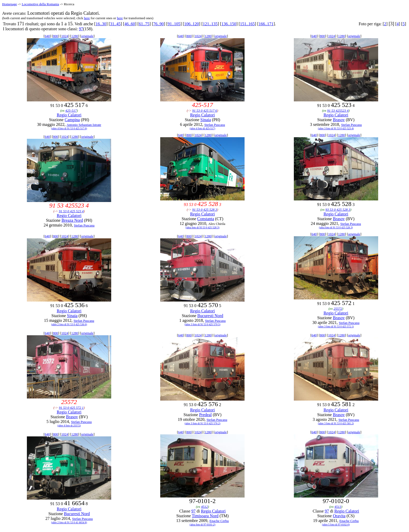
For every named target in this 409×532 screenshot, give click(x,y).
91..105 (174, 24)
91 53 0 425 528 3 (204, 210)
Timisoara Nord (205, 516)
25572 (338, 309)
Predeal (205, 415)
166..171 (266, 24)
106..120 (192, 24)
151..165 (247, 24)
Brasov (339, 120)
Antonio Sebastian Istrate (84, 125)
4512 (204, 507)
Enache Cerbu (219, 521)
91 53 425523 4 (338, 110)
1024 (65, 36)
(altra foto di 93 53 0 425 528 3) (202, 227)
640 (47, 36)
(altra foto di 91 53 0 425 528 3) (336, 227)
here (87, 18)
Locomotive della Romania (40, 4)
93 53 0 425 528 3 (338, 210)
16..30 (101, 24)
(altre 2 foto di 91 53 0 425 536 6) (69, 324)
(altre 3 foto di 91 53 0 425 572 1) (336, 326)
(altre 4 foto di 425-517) (203, 128)
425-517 (71, 110)
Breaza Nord (72, 220)
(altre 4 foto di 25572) (69, 425)
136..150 (229, 24)
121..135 (210, 24)
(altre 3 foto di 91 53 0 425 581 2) (336, 423)
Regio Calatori (69, 115)
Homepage (9, 4)
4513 (338, 507)
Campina (72, 120)
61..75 (144, 24)
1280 (75, 36)
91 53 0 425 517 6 (204, 110)
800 (56, 36)
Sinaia (206, 120)
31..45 (115, 24)
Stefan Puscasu (215, 125)
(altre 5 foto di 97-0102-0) (336, 524)
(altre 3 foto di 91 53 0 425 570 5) (202, 324)
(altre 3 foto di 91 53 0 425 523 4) (336, 128)
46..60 (130, 24)
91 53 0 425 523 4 (71, 211)
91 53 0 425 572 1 (71, 408)
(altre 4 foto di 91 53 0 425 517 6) (69, 128)
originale (87, 36)
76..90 (159, 24)
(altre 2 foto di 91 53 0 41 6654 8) (69, 522)
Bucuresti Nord (210, 316)
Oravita (339, 516)
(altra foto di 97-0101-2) (203, 524)
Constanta (206, 219)
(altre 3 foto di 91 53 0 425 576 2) (202, 423)
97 (81, 29)
